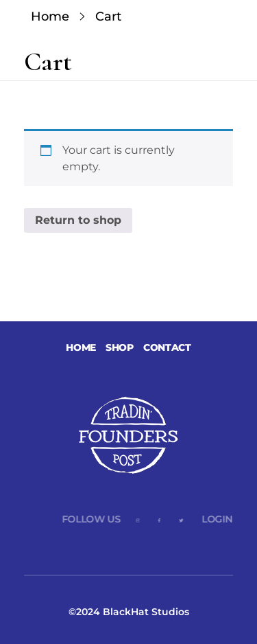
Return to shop (78, 220)
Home (50, 16)
